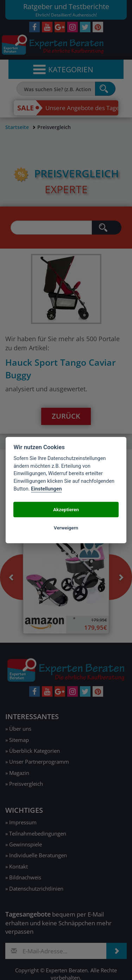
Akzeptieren (66, 509)
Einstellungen (46, 489)
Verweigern (66, 528)
